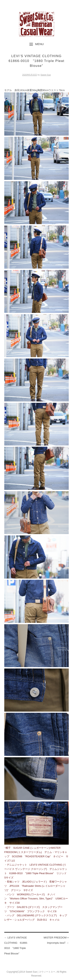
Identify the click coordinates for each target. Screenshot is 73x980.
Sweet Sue (46, 75)
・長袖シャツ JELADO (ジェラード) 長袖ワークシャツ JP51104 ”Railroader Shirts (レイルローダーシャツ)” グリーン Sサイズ (36, 886)
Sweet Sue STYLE (37, 24)
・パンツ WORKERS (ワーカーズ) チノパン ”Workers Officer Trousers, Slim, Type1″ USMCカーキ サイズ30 (36, 899)
